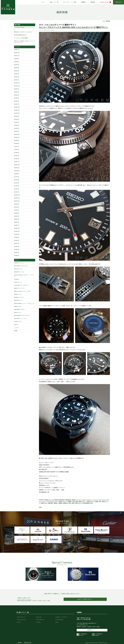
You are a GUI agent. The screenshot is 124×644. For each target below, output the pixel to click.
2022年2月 (17, 159)
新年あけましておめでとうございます (23, 32)
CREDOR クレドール (19, 272)
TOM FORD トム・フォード (21, 319)
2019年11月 (17, 231)
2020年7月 (17, 210)
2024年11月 (17, 86)
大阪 (73, 501)
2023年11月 (17, 110)
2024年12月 (17, 83)
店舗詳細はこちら (91, 630)
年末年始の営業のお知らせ (20, 35)
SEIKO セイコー (49, 500)
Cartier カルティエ (18, 269)
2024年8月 (17, 89)
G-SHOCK (16, 279)
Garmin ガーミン (18, 282)
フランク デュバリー (70, 531)
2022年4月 (17, 156)
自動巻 (60, 503)
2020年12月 (17, 195)
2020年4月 (17, 219)
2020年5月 (17, 216)
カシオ (54, 540)
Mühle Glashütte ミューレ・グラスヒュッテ (24, 303)
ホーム (43, 2)
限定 (73, 503)
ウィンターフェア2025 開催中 (21, 38)
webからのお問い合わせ (84, 599)
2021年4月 (17, 183)
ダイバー (96, 500)
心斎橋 (96, 501)
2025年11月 (17, 56)
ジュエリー (17, 328)
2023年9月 (17, 116)
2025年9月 (17, 59)
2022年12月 (17, 134)
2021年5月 (17, 180)
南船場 (70, 501)
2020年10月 (17, 201)
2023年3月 (17, 128)
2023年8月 (17, 119)
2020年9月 (17, 204)
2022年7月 (17, 147)
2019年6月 (17, 246)
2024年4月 (17, 95)
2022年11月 (17, 137)
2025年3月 (17, 74)
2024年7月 (17, 92)
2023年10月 (17, 113)
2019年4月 (17, 253)
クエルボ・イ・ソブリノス (54, 531)
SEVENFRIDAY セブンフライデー (22, 316)
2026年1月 (17, 50)
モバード (22, 540)
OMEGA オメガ (18, 306)
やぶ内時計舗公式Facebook (82, 635)
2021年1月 (17, 192)
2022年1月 (17, 162)
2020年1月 (17, 225)
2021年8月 (17, 174)
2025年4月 (17, 71)
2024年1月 (17, 104)
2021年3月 (17, 186)
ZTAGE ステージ (18, 322)
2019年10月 (17, 234)
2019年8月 (17, 240)
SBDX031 (68, 500)
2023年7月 (17, 122)
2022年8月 (17, 144)
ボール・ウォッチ (22, 531)
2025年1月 (17, 80)
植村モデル (44, 503)
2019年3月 (17, 256)
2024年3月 (17, 98)
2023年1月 (17, 131)
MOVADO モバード (19, 300)
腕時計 (56, 503)
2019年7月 (17, 243)
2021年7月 (17, 177)
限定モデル (79, 503)
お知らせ (16, 325)
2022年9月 (17, 140)
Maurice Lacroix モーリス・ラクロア (22, 291)
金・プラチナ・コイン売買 (70, 2)
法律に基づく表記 (28, 643)
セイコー (79, 500)
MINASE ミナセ (18, 294)
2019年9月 (17, 237)
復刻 (77, 501)
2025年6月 (17, 65)
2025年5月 (17, 68)
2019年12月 (17, 228)
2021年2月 (17, 189)
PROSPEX (62, 500)
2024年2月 (17, 101)
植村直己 (51, 503)
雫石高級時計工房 (88, 503)
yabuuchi (53, 30)
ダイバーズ (102, 500)
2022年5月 (17, 153)
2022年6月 (17, 150)
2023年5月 (17, 125)
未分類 (16, 331)
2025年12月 (17, 53)
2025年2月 (17, 77)
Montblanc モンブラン (19, 297)
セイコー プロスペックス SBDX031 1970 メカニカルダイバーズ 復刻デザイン (74, 27)
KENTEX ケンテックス (19, 288)
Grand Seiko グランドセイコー (21, 285)
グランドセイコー (86, 531)
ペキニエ (38, 540)
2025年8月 (17, 62)
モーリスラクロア (102, 531)
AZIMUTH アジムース (19, 263)
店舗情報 (83, 2)
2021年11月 (17, 168)
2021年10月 (17, 171)
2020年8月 (17, 207)
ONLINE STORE (104, 2)
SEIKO (74, 500)
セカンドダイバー (87, 500)
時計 (100, 501)
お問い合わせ (118, 2)
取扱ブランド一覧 (54, 2)
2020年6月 (17, 213)
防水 (70, 503)
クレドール (38, 531)
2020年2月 (17, 222)
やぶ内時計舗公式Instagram (97, 635)
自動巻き (66, 503)
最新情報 (93, 2)
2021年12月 (17, 165)
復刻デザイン (83, 501)
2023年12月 (17, 107)
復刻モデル (90, 501)
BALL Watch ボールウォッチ (21, 266)
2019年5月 (17, 250)
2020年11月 (17, 198)
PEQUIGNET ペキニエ (19, 309)
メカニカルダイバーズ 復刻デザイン (56, 501)
